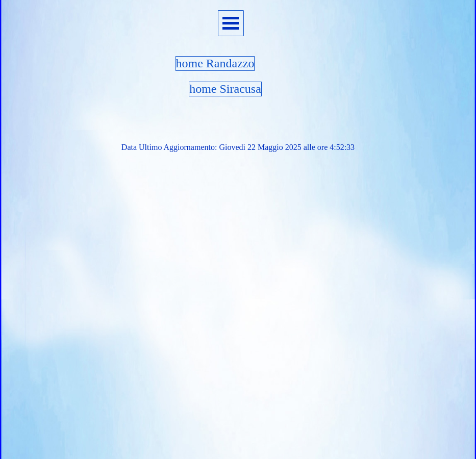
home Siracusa (225, 89)
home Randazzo (215, 63)
